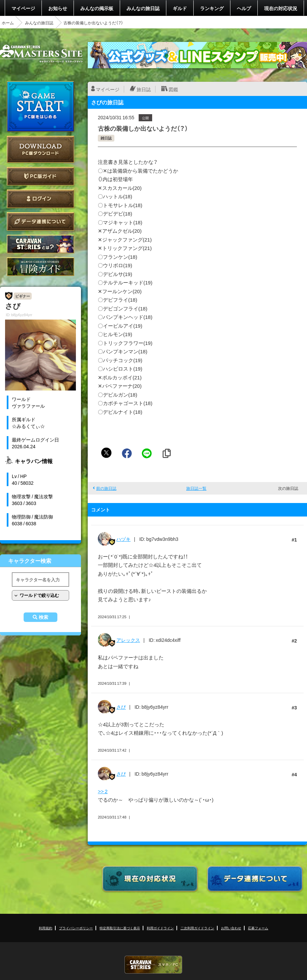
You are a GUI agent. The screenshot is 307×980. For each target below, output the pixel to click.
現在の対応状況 (281, 8)
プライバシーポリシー (76, 928)
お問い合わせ (231, 928)
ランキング (212, 8)
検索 (44, 617)
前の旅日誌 (106, 488)
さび (121, 707)
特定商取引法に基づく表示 (120, 928)
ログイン (40, 199)
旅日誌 (144, 89)
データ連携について (40, 221)
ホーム (8, 23)
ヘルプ (244, 8)
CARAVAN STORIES (153, 965)
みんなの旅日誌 (143, 8)
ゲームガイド (40, 267)
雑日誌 (106, 138)
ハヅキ (123, 539)
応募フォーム (258, 928)
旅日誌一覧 (196, 488)
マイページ (23, 8)
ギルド (180, 8)
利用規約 (46, 928)
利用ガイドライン (160, 928)
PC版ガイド (40, 176)
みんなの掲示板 (97, 8)
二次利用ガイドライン (197, 928)
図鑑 (173, 89)
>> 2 (103, 791)
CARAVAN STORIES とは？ (40, 244)
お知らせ (58, 8)
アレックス (128, 640)
